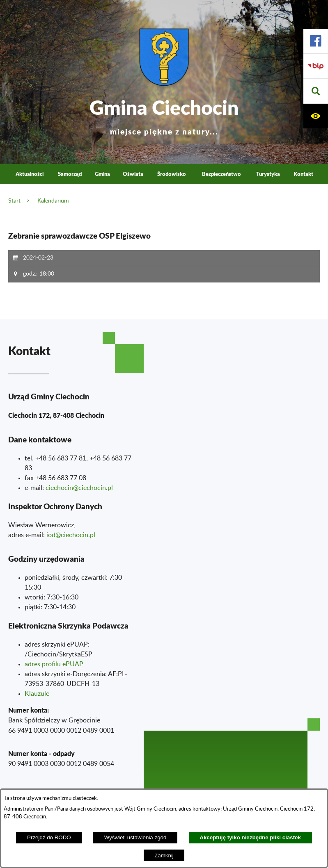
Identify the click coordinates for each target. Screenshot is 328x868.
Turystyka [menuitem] (268, 174)
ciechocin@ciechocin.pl (79, 488)
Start (14, 201)
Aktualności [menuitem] (30, 174)
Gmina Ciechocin (164, 115)
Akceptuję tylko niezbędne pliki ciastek (250, 837)
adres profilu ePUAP (54, 664)
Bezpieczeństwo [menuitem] (221, 174)
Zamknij (164, 855)
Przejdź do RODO (49, 837)
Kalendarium (53, 201)
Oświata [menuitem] (133, 174)
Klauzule (37, 694)
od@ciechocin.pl (72, 535)
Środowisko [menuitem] (172, 174)
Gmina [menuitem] (102, 174)
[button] (316, 91)
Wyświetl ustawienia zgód (135, 837)
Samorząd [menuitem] (70, 174)
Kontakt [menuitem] (303, 174)
